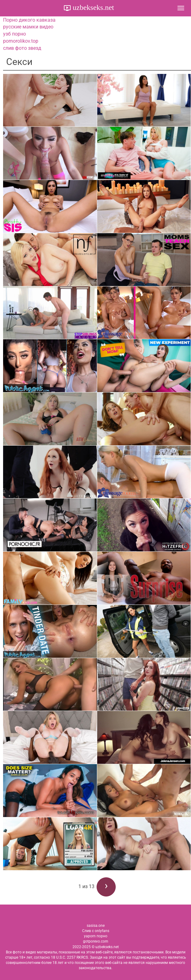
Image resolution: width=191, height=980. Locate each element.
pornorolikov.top (21, 41)
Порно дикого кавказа (29, 20)
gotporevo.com (96, 941)
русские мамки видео (28, 27)
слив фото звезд (22, 48)
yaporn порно (96, 936)
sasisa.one (96, 926)
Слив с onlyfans (96, 931)
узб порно (15, 34)
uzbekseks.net (93, 7)
